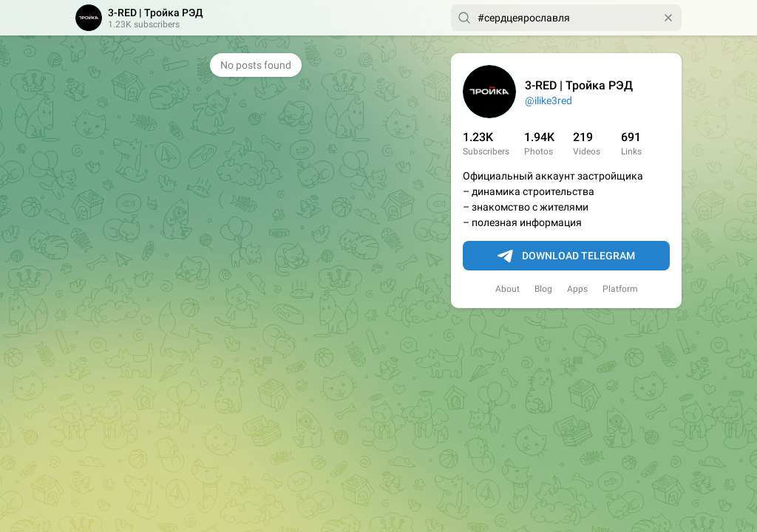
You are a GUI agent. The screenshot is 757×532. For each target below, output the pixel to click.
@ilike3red (549, 100)
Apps (577, 289)
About (508, 289)
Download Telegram (566, 256)
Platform (620, 289)
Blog (543, 289)
